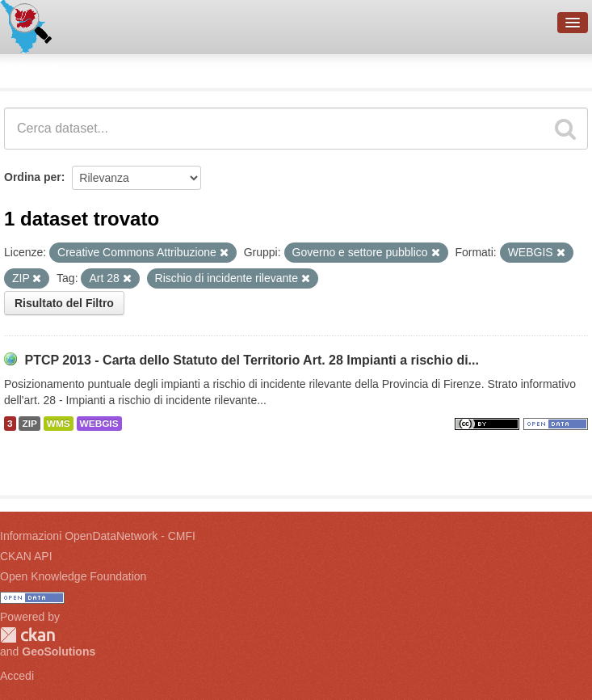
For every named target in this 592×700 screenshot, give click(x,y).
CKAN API (26, 556)
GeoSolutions (59, 652)
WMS (59, 424)
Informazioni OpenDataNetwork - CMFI (98, 536)
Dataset (29, 69)
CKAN (27, 635)
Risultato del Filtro (64, 303)
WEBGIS (99, 424)
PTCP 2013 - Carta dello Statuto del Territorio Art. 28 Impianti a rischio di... (252, 360)
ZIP (29, 424)
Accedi (17, 676)
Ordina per (33, 177)
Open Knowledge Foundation (73, 576)
